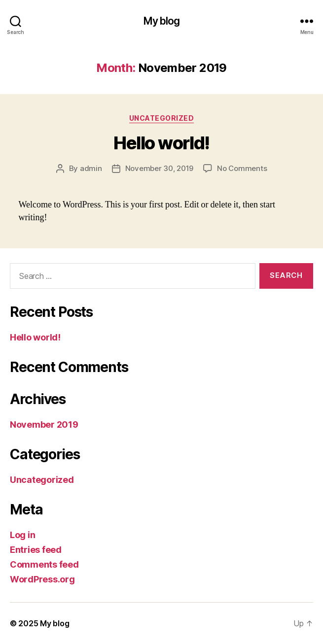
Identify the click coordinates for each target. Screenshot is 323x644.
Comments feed (44, 564)
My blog (162, 21)
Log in (22, 535)
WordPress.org (42, 579)
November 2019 (44, 424)
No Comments (242, 168)
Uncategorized (162, 118)
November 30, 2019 (160, 168)
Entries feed (36, 550)
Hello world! (161, 143)
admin (91, 168)
